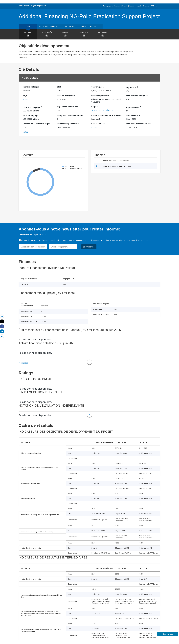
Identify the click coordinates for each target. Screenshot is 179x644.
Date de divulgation (66, 96)
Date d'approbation (100, 96)
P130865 (95, 127)
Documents (70, 26)
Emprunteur (132, 87)
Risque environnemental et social (106, 115)
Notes (25, 132)
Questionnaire (168, 634)
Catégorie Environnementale (70, 115)
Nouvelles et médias (91, 26)
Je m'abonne (89, 247)
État (59, 87)
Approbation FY (133, 107)
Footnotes (23, 363)
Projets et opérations (39, 6)
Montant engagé (30, 115)
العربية (139, 6)
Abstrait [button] (28, 35)
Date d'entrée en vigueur (137, 96)
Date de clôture (133, 115)
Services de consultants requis (37, 124)
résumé (28, 26)
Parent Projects (98, 124)
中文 (153, 6)
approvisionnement (49, 26)
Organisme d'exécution (68, 107)
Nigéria (26, 99)
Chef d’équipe (98, 87)
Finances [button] (65, 35)
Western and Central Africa (102, 110)
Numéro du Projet (31, 87)
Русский (146, 6)
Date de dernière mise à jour (138, 124)
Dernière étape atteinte (68, 124)
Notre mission (24, 6)
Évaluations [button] (84, 35)
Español (132, 6)
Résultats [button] (103, 35)
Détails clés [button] (47, 35)
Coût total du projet (32, 107)
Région (94, 107)
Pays (25, 96)
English (125, 6)
